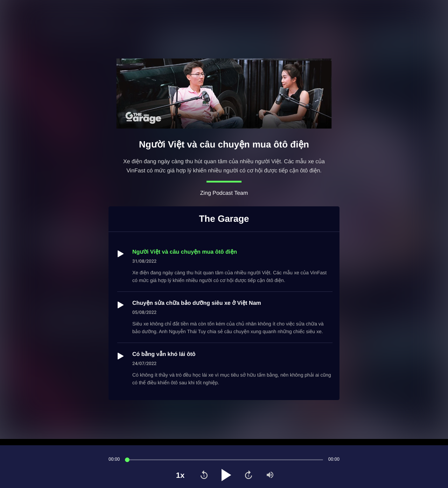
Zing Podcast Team (224, 193)
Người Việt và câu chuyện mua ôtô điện (185, 252)
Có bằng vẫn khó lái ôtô (164, 354)
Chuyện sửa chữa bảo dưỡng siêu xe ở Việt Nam (197, 303)
